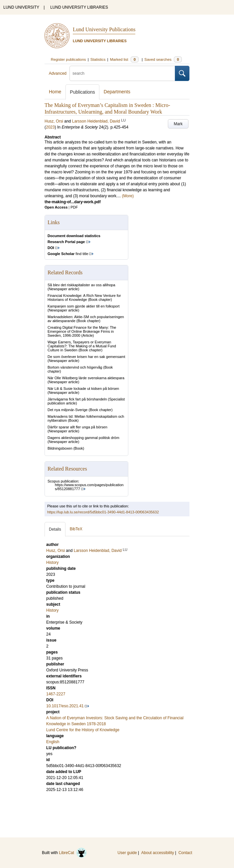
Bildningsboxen (60, 448)
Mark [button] (178, 124)
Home (55, 92)
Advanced (58, 73)
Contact (185, 853)
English (53, 742)
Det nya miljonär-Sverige (67, 410)
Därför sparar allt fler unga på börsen (77, 427)
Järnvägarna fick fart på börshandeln (77, 399)
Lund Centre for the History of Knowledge (83, 730)
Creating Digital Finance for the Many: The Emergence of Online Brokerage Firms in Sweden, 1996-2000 (82, 331)
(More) (128, 196)
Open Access (56, 207)
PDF (74, 207)
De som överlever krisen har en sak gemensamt (86, 357)
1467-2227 (56, 694)
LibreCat (73, 853)
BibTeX (76, 529)
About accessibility (158, 853)
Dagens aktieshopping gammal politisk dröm (83, 438)
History (52, 610)
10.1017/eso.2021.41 (65, 706)
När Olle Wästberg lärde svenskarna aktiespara (86, 378)
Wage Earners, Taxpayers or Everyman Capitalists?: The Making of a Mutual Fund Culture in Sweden (82, 346)
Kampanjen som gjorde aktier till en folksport (83, 306)
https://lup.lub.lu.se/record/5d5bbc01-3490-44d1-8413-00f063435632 (103, 512)
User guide (127, 853)
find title (68, 254)
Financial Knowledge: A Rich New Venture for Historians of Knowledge (84, 298)
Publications (82, 92)
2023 (50, 127)
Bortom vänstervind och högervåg (75, 367)
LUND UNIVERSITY (21, 7)
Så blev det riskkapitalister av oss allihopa (81, 285)
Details (55, 529)
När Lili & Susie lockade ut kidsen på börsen (83, 389)
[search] (122, 73)
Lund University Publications (104, 29)
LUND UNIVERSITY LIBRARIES (79, 7)
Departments (117, 92)
